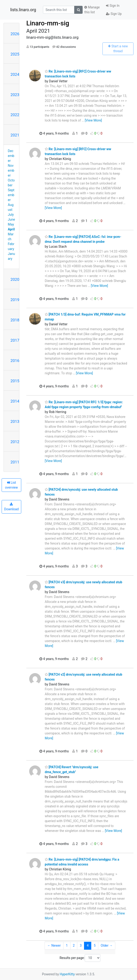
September (11, 195)
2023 (15, 95)
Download (11, 507)
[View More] (93, 120)
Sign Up (114, 14)
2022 (15, 115)
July (11, 215)
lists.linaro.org (23, 10)
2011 (15, 462)
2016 (15, 361)
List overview (11, 485)
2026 (15, 34)
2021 (15, 135)
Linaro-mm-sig (48, 23)
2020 (15, 279)
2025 (15, 54)
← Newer (54, 945)
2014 (15, 401)
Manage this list (92, 10)
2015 (15, 381)
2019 (15, 300)
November (11, 170)
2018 (15, 320)
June (12, 219)
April (11, 229)
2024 (15, 74)
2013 (15, 421)
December (11, 156)
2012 (15, 442)
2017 (15, 340)
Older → (107, 945)
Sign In (113, 6)
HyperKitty (67, 974)
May (11, 224)
